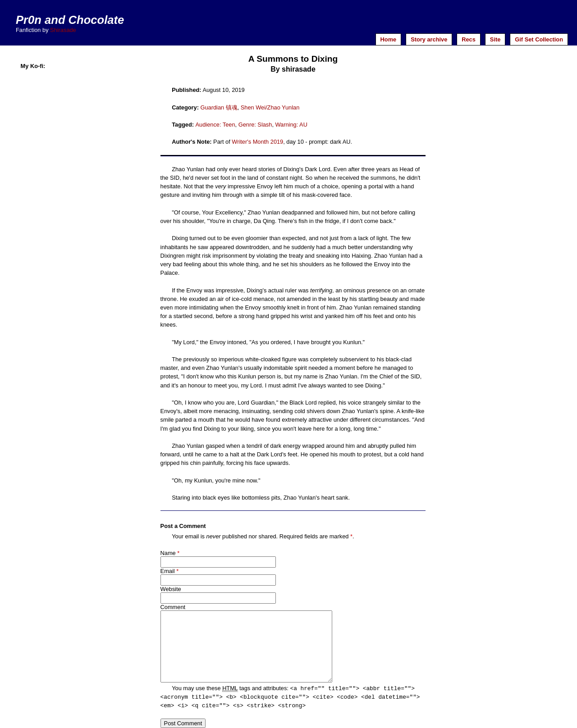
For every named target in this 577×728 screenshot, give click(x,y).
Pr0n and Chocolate (70, 20)
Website (171, 589)
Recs (469, 39)
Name (168, 553)
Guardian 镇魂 (219, 107)
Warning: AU (291, 125)
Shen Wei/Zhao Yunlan (270, 107)
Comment (173, 607)
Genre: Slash (255, 125)
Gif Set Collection (539, 39)
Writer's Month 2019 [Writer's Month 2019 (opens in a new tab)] (257, 142)
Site (495, 39)
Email (168, 571)
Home (389, 39)
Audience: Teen (215, 125)
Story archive (429, 39)
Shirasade (63, 30)
